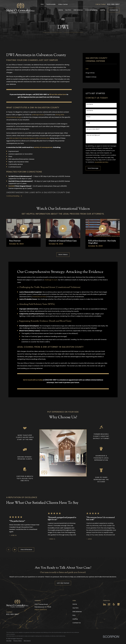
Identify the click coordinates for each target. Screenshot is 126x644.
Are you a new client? (93, 129)
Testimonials (51, 4)
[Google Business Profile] (118, 604)
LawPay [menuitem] (103, 10)
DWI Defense (77, 612)
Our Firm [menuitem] (68, 10)
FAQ (42, 4)
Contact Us (114, 10)
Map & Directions (41, 610)
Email (88, 123)
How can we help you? (93, 135)
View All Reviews (26, 550)
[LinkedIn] (104, 604)
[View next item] (15, 550)
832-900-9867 (113, 4)
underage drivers (38, 115)
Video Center (63, 4)
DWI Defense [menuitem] (78, 10)
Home (75, 604)
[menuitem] (101, 69)
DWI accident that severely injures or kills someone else (29, 138)
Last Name (90, 111)
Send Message (93, 168)
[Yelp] (114, 604)
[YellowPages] (109, 604)
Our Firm (76, 608)
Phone (88, 117)
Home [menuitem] (61, 10)
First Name (90, 104)
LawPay (75, 619)
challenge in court (51, 280)
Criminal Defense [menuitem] (91, 10)
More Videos (63, 255)
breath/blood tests (39, 297)
